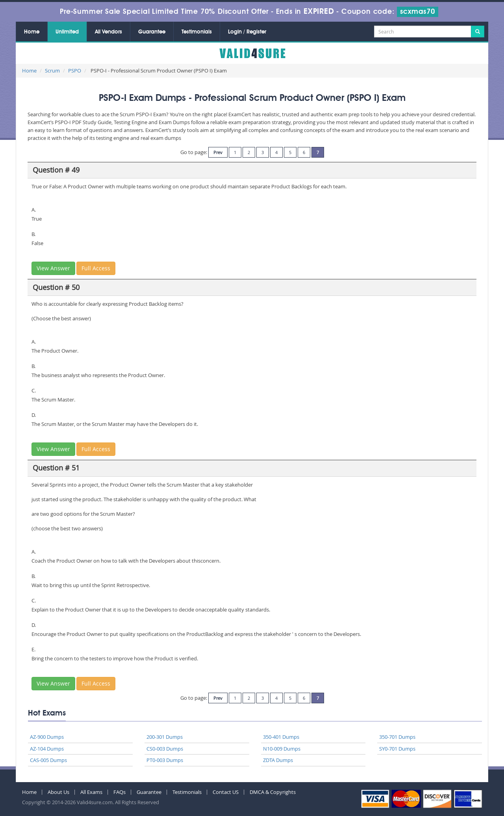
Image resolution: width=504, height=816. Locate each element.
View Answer (53, 268)
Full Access (96, 268)
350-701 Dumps (397, 737)
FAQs (120, 792)
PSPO (75, 71)
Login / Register (247, 32)
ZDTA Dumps (278, 760)
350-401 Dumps (281, 737)
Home (32, 32)
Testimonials (197, 32)
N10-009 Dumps (282, 749)
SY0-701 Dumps (397, 749)
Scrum (52, 71)
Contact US (226, 792)
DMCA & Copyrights (273, 792)
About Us (58, 792)
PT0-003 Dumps (165, 760)
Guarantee (152, 32)
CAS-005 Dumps (48, 760)
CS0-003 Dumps (165, 749)
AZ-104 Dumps (47, 749)
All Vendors (108, 32)
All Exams (91, 792)
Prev (218, 152)
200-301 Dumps (165, 737)
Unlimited (67, 32)
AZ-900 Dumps (47, 737)
